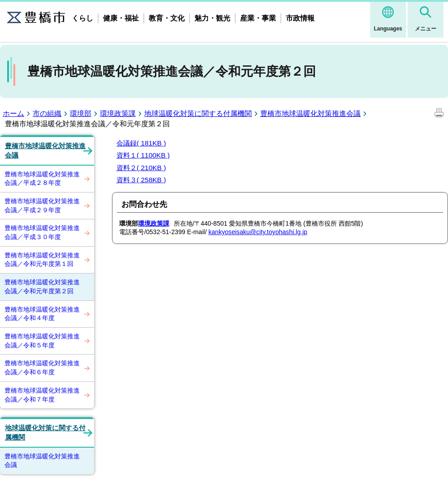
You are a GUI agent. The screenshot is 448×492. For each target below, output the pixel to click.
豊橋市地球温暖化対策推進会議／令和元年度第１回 (42, 260)
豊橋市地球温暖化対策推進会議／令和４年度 (42, 314)
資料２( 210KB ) (141, 168)
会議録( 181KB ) (141, 143)
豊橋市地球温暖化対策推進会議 (310, 113)
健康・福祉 (121, 18)
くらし (82, 18)
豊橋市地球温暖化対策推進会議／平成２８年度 (42, 179)
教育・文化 (167, 18)
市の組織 (47, 113)
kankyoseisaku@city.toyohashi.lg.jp (258, 232)
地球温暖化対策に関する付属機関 (198, 113)
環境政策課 (118, 113)
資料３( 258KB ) (141, 180)
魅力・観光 (212, 18)
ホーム (13, 113)
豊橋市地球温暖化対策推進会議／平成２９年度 (42, 205)
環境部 (81, 113)
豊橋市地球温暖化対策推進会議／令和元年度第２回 (42, 287)
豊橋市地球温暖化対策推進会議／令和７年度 (42, 395)
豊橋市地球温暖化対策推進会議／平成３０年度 (42, 232)
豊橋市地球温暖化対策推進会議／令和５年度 (42, 341)
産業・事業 (258, 18)
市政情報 (300, 18)
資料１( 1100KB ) (143, 155)
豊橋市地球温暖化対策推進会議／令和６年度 (42, 368)
